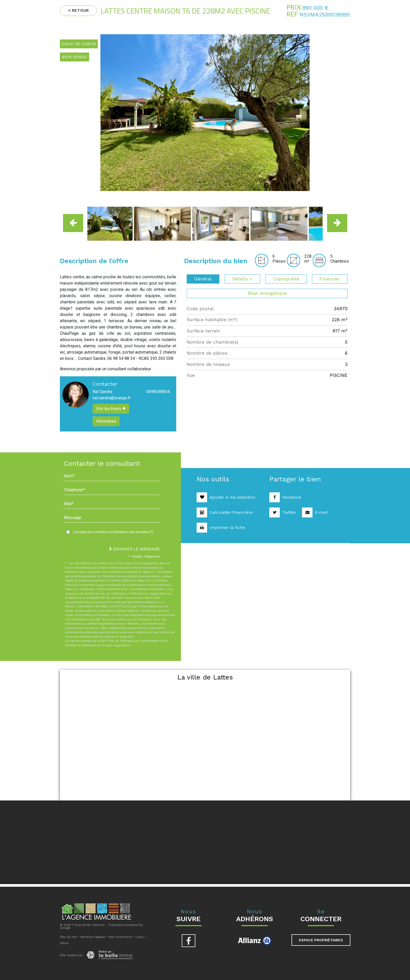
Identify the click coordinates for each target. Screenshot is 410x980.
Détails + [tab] (242, 279)
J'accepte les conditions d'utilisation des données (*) (113, 532)
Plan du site (68, 937)
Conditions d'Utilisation (81, 645)
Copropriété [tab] (286, 279)
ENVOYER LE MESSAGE (134, 549)
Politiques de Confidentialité (140, 641)
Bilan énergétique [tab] (267, 293)
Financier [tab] (330, 279)
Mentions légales (93, 937)
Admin (64, 943)
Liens (140, 937)
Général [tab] (203, 279)
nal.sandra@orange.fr (112, 398)
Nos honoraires (120, 937)
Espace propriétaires (321, 940)
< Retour (78, 10)
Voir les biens (111, 409)
